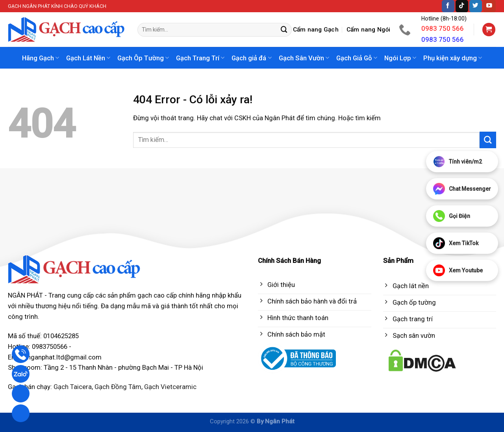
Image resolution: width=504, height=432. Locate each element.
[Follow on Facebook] (448, 6)
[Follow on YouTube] (489, 6)
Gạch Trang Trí (200, 58)
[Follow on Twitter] (476, 6)
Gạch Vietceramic (170, 387)
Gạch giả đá (251, 58)
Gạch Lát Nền (88, 58)
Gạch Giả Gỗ (357, 58)
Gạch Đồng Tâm (118, 387)
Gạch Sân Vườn (304, 58)
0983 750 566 (443, 28)
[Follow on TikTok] (462, 6)
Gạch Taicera (73, 387)
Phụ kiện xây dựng (453, 58)
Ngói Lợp (400, 58)
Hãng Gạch (41, 58)
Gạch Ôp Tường (143, 58)
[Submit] (284, 30)
